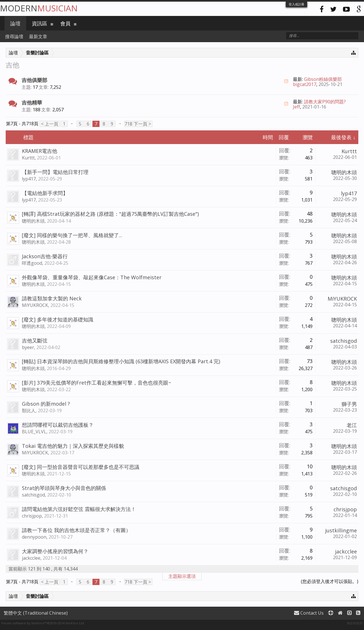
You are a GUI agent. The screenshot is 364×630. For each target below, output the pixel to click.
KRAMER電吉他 (40, 151)
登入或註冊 (296, 4)
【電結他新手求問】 (45, 193)
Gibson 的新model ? (46, 404)
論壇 (15, 23)
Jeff (296, 107)
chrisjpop (32, 516)
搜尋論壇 (14, 36)
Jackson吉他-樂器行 (45, 256)
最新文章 (38, 36)
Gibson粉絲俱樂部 (323, 79)
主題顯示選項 (182, 576)
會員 (65, 23)
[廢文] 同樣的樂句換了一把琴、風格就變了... (72, 235)
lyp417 (29, 179)
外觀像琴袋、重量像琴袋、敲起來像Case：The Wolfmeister (92, 277)
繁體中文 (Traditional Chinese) (36, 613)
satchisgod (344, 341)
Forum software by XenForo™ (43, 623)
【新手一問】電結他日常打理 (55, 172)
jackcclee (31, 558)
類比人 (29, 411)
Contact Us (309, 613)
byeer (28, 347)
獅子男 (349, 404)
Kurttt (28, 158)
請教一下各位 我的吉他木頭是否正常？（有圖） (76, 530)
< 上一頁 (50, 124)
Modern (39, 8)
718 (128, 124)
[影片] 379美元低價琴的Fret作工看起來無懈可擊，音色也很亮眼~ (97, 383)
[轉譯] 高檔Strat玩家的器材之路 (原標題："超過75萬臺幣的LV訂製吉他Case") (110, 214)
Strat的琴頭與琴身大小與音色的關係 (64, 488)
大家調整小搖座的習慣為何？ (55, 551)
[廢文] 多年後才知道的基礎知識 (58, 319)
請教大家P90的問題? (325, 102)
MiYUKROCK (35, 305)
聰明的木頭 (344, 172)
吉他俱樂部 (34, 80)
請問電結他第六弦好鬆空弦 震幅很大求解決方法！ (79, 509)
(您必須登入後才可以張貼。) (330, 581)
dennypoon (34, 537)
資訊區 (40, 23)
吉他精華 (32, 102)
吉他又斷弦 (35, 340)
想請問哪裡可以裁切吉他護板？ (58, 425)
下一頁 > (142, 124)
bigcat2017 (305, 84)
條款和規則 (355, 623)
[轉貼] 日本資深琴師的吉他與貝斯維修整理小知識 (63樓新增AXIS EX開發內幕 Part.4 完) (121, 361)
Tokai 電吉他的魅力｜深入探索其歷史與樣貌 (73, 446)
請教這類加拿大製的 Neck (52, 298)
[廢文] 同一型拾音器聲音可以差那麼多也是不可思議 (81, 467)
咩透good (32, 263)
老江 (352, 425)
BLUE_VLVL (34, 432)
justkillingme (341, 530)
